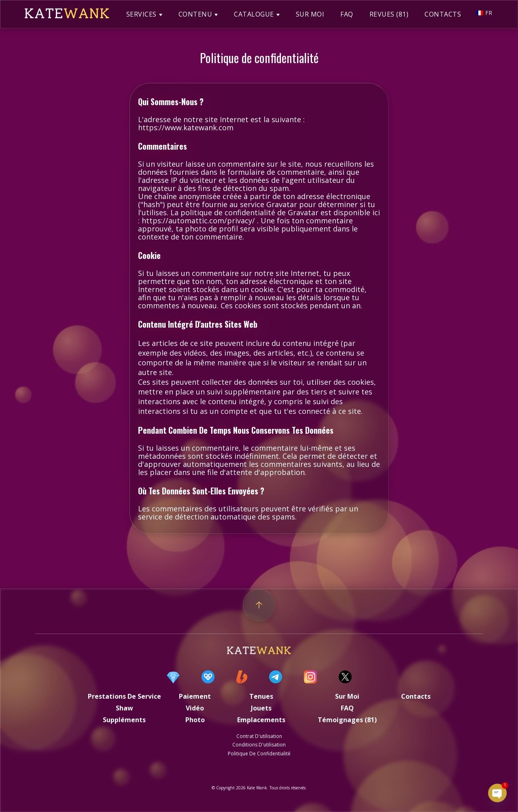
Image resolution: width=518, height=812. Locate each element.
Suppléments (124, 720)
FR (484, 13)
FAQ (347, 14)
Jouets (261, 708)
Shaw (124, 708)
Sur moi (347, 696)
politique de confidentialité (259, 754)
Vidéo (195, 708)
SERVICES (141, 14)
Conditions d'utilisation (259, 745)
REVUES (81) (389, 14)
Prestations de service (124, 696)
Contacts (416, 696)
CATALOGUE (254, 14)
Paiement (195, 696)
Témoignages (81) (347, 720)
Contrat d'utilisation (259, 736)
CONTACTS (443, 14)
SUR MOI (310, 14)
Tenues (261, 696)
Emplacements (261, 720)
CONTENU (195, 14)
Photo (195, 720)
